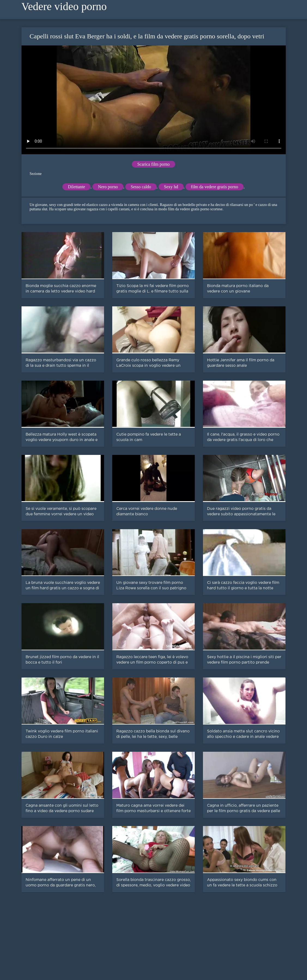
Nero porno (108, 187)
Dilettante (76, 187)
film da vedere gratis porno (215, 187)
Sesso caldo (141, 187)
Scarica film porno (153, 164)
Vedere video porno (64, 6)
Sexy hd (171, 187)
